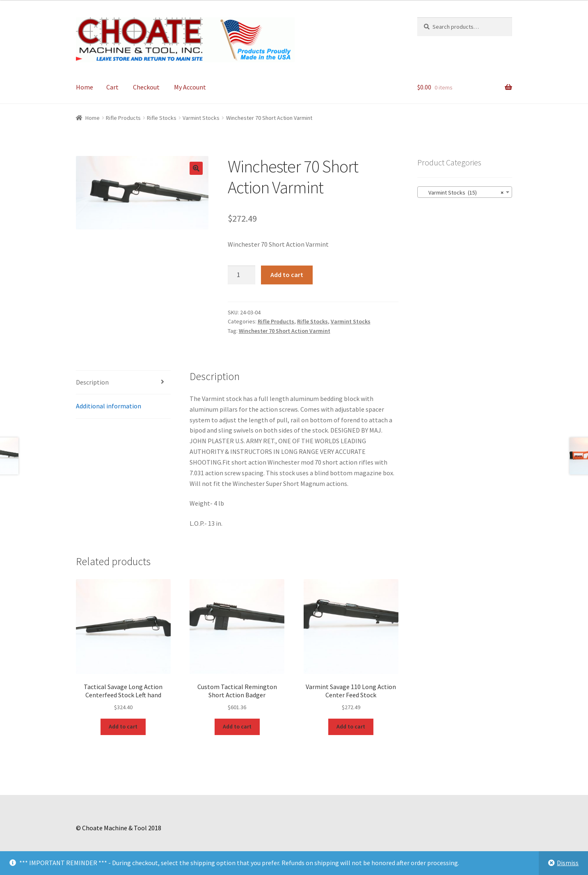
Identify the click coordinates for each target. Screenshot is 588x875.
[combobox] (465, 192)
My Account (190, 87)
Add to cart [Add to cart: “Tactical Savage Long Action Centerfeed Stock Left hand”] (123, 726)
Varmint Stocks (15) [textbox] (462, 192)
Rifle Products (123, 118)
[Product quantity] (242, 275)
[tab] (123, 383)
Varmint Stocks (201, 118)
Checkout (146, 87)
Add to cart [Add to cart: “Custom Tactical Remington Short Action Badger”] (237, 726)
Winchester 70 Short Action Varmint (285, 331)
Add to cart (287, 275)
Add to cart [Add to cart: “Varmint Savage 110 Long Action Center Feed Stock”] (351, 726)
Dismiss (568, 863)
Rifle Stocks (162, 118)
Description (92, 382)
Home (85, 87)
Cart (112, 87)
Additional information (109, 406)
